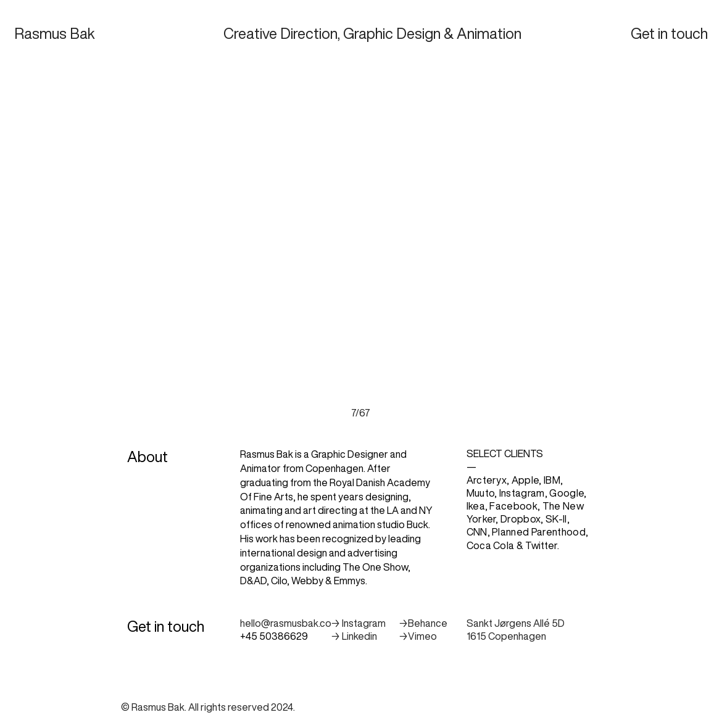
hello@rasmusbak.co (286, 623)
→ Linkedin (354, 636)
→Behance (423, 623)
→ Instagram (358, 623)
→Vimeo (418, 636)
